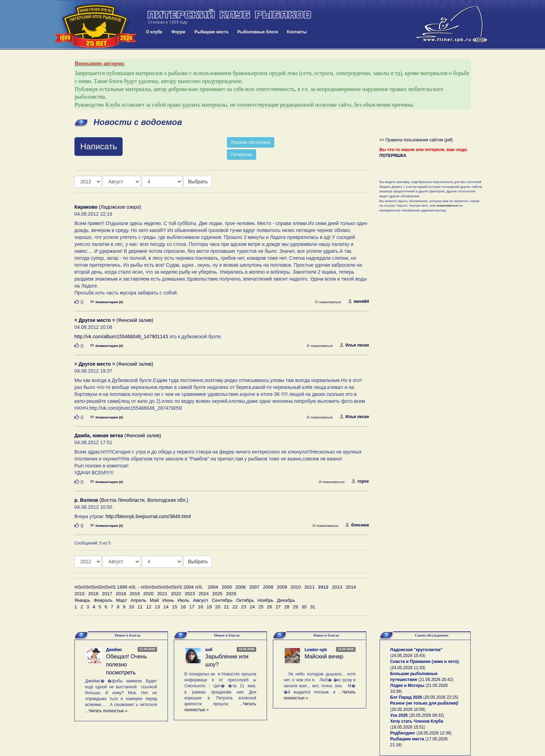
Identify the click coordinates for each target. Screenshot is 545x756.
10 (132, 607)
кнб (209, 650)
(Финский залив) (114, 320)
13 (157, 607)
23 (244, 607)
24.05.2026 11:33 (408, 668)
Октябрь (245, 600)
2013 (337, 587)
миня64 (359, 301)
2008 (268, 587)
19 (209, 607)
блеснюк (357, 525)
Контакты (297, 32)
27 (278, 607)
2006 (241, 587)
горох (360, 481)
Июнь (168, 600)
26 (270, 607)
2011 (310, 587)
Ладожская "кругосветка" (416, 650)
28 (287, 607)
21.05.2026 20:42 (436, 680)
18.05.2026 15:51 (408, 727)
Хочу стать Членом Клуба (417, 721)
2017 (107, 594)
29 (296, 607)
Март (122, 600)
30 (304, 607)
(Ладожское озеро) (108, 207)
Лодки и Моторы (407, 686)
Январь (82, 600)
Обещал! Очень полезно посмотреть (126, 664)
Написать (99, 146)
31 (313, 607)
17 (192, 607)
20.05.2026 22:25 (441, 697)
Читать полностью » (108, 711)
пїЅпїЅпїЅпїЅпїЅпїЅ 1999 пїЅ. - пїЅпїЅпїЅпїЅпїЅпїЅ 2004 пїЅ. (139, 587)
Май (154, 600)
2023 (190, 594)
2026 (231, 594)
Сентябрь (222, 600)
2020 (148, 594)
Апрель (139, 600)
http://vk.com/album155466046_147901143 (121, 337)
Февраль (103, 600)
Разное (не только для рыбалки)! (425, 703)
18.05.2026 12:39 (434, 733)
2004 (213, 587)
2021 (162, 594)
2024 (204, 594)
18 (200, 607)
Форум (178, 32)
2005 (227, 587)
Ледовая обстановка (251, 142)
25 (261, 607)
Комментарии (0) (107, 302)
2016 (93, 594)
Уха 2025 (399, 715)
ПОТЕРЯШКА (393, 156)
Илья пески (354, 345)
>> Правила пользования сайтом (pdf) (416, 140)
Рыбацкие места (211, 32)
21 (226, 607)
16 (183, 607)
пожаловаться (328, 302)
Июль (184, 600)
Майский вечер (324, 657)
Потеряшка (242, 155)
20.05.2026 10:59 (408, 709)
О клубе (154, 32)
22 (235, 607)
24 (252, 607)
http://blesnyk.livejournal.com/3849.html (148, 516)
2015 (80, 594)
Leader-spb (316, 650)
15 (175, 607)
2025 (218, 594)
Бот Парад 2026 (406, 697)
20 (218, 607)
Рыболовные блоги (258, 32)
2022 (176, 594)
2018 (121, 594)
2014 (351, 587)
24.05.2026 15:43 (408, 656)
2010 (296, 587)
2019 (135, 594)
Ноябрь (266, 600)
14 (166, 607)
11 (140, 607)
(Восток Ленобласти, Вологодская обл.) (131, 500)
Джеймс (114, 650)
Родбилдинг (403, 733)
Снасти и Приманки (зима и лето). (425, 662)
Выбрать (198, 182)
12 (149, 607)
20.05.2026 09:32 (426, 715)
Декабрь (286, 600)
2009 (282, 587)
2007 (254, 587)
